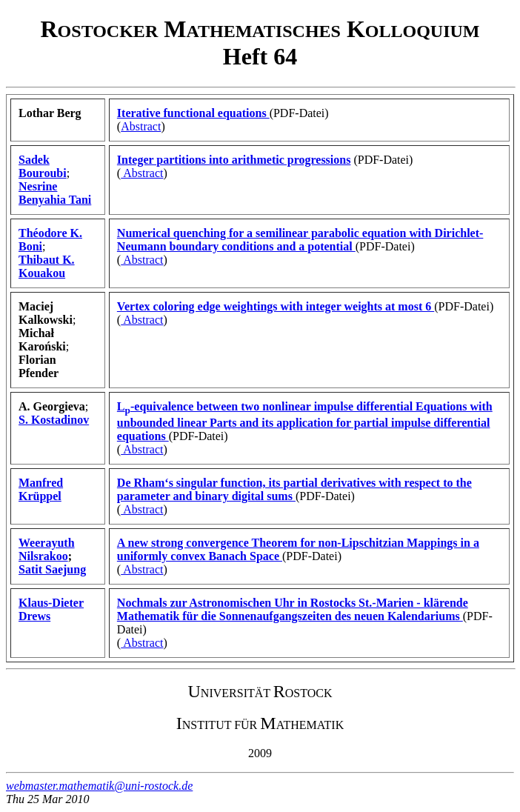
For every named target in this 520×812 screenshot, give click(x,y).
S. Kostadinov (54, 420)
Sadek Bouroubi (43, 166)
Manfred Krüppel (41, 489)
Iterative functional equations (193, 113)
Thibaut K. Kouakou (47, 266)
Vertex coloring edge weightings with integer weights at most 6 (276, 306)
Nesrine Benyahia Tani (55, 193)
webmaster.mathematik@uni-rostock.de (99, 786)
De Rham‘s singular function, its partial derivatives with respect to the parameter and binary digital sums (294, 489)
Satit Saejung (52, 569)
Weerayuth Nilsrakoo (47, 549)
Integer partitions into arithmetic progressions (234, 160)
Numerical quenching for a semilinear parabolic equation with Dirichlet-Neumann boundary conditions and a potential (300, 240)
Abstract (141, 126)
